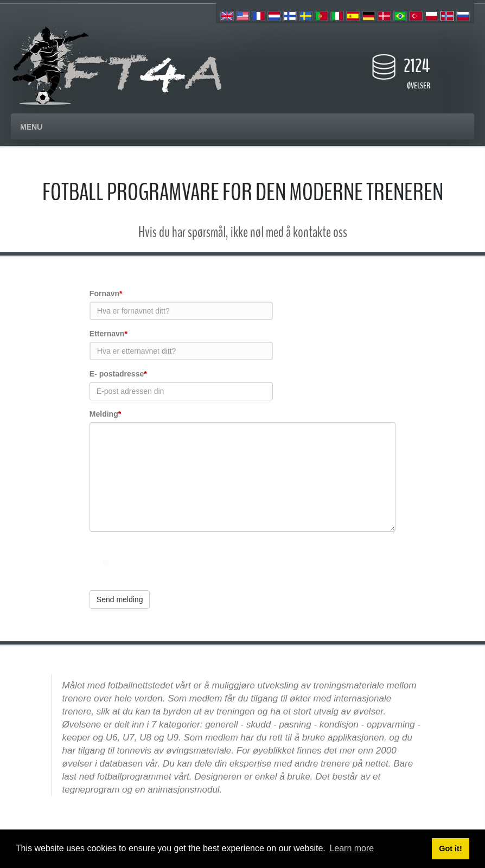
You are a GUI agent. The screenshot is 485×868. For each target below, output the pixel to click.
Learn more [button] (352, 848)
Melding (105, 414)
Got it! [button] (450, 848)
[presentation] (172, 561)
